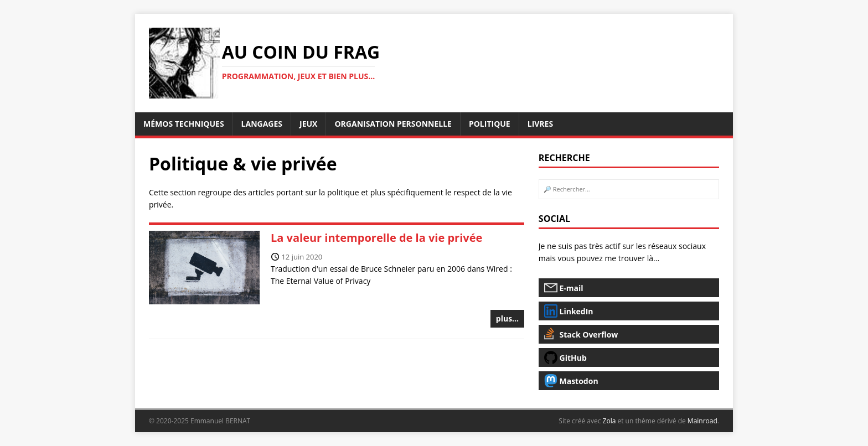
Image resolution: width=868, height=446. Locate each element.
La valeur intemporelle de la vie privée (376, 238)
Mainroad (702, 421)
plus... (507, 318)
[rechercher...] (629, 189)
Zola (609, 421)
